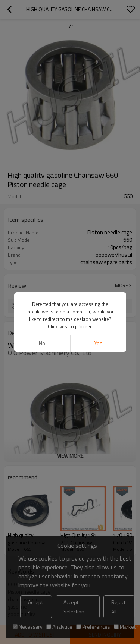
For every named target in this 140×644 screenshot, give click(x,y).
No (42, 343)
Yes (98, 343)
